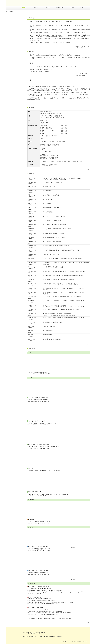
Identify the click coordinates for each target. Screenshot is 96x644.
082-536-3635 (33, 472)
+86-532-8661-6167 (35, 593)
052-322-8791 (33, 448)
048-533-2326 (33, 574)
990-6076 (37, 604)
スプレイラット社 (60, 314)
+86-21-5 (32, 604)
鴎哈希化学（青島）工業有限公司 (68, 297)
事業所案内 (59, 637)
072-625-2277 (47, 117)
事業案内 (36, 8)
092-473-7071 (33, 496)
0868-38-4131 (33, 523)
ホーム (12, 8)
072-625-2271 (33, 401)
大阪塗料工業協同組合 (46, 166)
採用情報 (72, 8)
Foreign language (84, 8)
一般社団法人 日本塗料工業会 (49, 164)
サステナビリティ (60, 8)
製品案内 (48, 8)
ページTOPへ (87, 103)
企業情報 (24, 8)
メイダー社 (49, 314)
